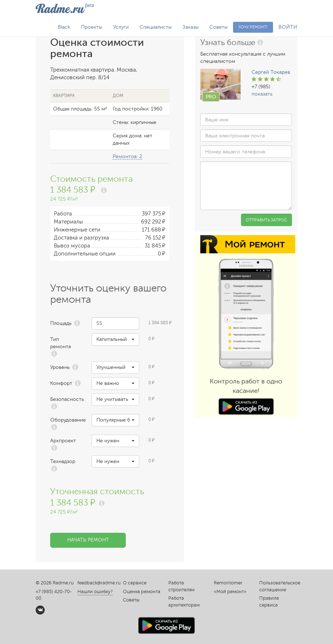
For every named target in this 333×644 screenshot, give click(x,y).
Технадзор (63, 461)
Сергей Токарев (271, 72)
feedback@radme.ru (99, 583)
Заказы (190, 27)
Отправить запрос (266, 220)
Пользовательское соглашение (278, 586)
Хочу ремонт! (253, 27)
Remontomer (228, 583)
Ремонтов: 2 (127, 156)
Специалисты (156, 27)
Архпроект (63, 441)
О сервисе (135, 583)
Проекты (92, 27)
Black (64, 27)
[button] (115, 339)
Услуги (121, 27)
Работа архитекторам (184, 602)
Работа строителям (181, 586)
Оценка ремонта (142, 592)
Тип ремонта (61, 343)
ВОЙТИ (288, 27)
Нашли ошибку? (95, 592)
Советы (218, 27)
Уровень (60, 367)
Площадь (61, 323)
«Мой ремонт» (230, 592)
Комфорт (61, 383)
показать (262, 94)
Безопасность (65, 399)
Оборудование (65, 420)
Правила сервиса (269, 602)
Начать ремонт (88, 540)
